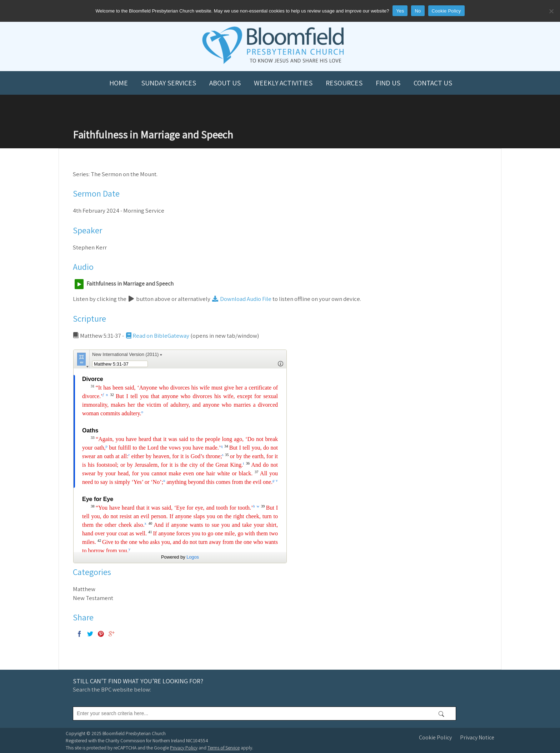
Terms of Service (224, 748)
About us (225, 83)
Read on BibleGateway (157, 336)
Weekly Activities (283, 83)
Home (119, 83)
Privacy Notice (477, 737)
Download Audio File (241, 299)
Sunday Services (169, 83)
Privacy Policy (184, 748)
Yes (400, 11)
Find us (388, 83)
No (418, 11)
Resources (344, 83)
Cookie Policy (435, 737)
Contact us (433, 83)
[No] (551, 11)
